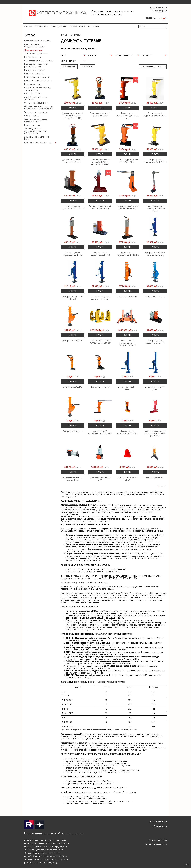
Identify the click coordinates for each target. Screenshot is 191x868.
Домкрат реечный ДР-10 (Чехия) (155, 388)
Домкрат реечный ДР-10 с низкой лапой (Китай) (100, 298)
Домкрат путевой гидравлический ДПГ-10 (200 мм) (128, 116)
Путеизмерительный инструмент (39, 61)
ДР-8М (75, 739)
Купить (73, 108)
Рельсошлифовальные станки (38, 81)
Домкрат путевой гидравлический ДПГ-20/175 (128, 254)
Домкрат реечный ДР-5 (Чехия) (128, 388)
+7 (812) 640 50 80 (158, 8)
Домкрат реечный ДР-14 (73, 431)
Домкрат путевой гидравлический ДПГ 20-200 (155, 161)
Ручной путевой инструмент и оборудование (37, 89)
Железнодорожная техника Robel (37, 138)
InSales (163, 840)
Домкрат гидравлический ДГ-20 (128, 479)
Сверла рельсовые (33, 94)
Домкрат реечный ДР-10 (155, 297)
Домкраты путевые (33, 50)
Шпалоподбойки (32, 116)
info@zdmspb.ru (160, 11)
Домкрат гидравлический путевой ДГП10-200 (100, 114)
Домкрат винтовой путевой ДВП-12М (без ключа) (100, 207)
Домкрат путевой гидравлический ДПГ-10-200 (155, 114)
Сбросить (87, 67)
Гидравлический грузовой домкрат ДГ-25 (73, 479)
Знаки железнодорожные (36, 54)
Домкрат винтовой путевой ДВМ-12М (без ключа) (128, 207)
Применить (69, 67)
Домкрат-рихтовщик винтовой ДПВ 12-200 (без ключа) (155, 209)
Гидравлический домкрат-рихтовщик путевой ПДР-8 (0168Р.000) (155, 433)
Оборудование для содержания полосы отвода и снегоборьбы (39, 108)
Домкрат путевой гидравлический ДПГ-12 (73, 254)
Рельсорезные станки (34, 74)
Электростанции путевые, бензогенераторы (36, 120)
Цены (53, 27)
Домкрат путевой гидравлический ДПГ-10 (155, 342)
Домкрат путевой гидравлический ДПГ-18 (100, 254)
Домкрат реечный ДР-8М (128, 297)
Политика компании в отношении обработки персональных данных (54, 833)
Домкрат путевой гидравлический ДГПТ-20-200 (100, 432)
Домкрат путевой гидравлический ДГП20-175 (128, 432)
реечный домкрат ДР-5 (153, 736)
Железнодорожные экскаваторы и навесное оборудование (36, 131)
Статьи (95, 27)
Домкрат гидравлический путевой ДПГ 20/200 (128, 161)
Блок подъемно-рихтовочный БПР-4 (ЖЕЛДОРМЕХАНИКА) (128, 343)
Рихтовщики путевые (34, 84)
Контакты (84, 27)
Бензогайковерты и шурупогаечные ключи (34, 45)
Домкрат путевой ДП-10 (73, 387)
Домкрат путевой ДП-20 (100, 387)
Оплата (73, 27)
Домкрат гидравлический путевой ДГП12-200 (73, 161)
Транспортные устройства (36, 112)
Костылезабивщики (33, 57)
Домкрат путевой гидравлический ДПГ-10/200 (73, 207)
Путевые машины (32, 125)
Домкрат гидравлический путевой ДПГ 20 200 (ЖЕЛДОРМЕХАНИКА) (100, 162)
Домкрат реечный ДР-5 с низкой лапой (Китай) (155, 254)
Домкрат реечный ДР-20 (73, 341)
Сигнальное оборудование (36, 103)
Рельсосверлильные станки (37, 77)
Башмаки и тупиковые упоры (37, 41)
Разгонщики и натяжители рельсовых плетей (36, 65)
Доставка (63, 27)
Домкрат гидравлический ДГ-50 (100, 479)
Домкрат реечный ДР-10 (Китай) (73, 298)
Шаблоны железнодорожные (38, 143)
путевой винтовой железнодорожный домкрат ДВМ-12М (86, 750)
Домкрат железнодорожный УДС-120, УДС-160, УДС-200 (100, 342)
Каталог (29, 27)
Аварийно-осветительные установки (36, 98)
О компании (41, 27)
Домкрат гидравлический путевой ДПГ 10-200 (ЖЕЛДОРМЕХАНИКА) (73, 116)
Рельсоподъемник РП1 (155, 477)
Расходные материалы (34, 70)
